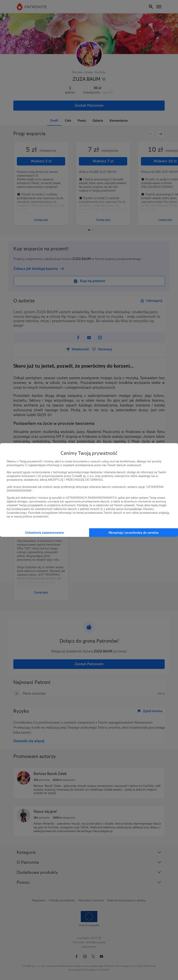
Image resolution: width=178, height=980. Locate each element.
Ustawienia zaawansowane (44, 533)
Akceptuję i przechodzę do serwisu (134, 533)
